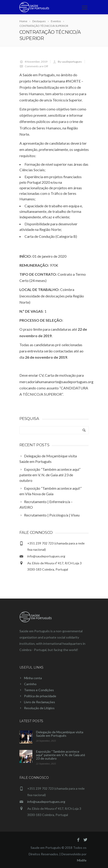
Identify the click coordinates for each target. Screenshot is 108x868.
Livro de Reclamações (40, 702)
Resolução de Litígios (39, 708)
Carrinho (30, 684)
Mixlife (82, 860)
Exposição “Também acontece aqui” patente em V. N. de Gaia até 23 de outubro (61, 755)
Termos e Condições (39, 690)
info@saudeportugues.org (46, 556)
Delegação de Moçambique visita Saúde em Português (60, 734)
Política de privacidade (40, 696)
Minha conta (33, 678)
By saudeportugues (70, 62)
